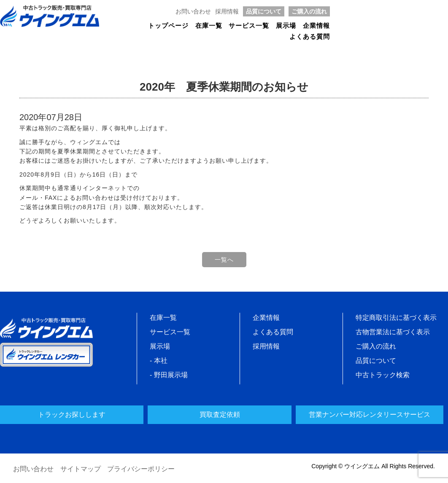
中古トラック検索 (383, 375)
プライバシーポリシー (141, 469)
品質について (264, 11)
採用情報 (227, 11)
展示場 (286, 26)
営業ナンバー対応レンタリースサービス (370, 415)
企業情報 (316, 26)
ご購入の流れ (309, 11)
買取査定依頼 (220, 415)
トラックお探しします (72, 415)
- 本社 (159, 361)
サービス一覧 (249, 26)
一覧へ (224, 260)
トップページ (168, 26)
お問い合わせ (193, 11)
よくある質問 (310, 37)
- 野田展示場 (169, 375)
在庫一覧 (209, 26)
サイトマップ (81, 469)
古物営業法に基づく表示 (393, 332)
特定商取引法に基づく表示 (396, 318)
